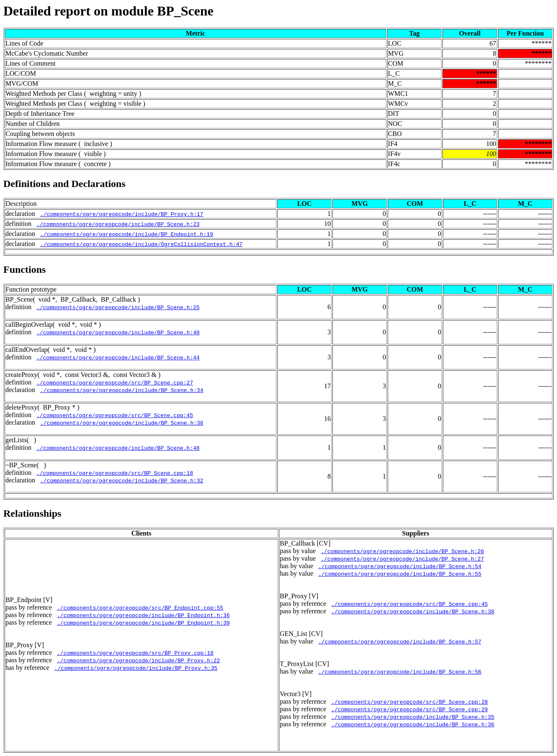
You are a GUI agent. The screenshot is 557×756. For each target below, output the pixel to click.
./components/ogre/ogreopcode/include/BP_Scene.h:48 (118, 448)
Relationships (32, 513)
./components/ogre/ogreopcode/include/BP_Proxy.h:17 (122, 214)
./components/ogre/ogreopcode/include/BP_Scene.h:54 (400, 566)
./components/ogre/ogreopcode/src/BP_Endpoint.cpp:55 (140, 607)
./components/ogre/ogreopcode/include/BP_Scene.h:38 (122, 423)
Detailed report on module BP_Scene (108, 11)
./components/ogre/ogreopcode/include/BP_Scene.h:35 (413, 717)
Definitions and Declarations (64, 184)
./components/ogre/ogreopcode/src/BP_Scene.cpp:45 (115, 415)
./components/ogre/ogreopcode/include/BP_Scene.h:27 (402, 559)
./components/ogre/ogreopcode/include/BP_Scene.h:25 (118, 307)
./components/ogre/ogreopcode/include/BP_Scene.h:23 (118, 224)
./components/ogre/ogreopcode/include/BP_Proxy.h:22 (138, 660)
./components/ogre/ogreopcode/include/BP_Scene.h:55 (400, 574)
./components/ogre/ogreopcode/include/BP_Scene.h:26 (402, 551)
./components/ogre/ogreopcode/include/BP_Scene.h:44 (118, 357)
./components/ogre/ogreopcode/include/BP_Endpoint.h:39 (143, 623)
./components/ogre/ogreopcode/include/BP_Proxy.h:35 (136, 668)
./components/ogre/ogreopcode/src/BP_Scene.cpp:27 (115, 382)
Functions (24, 269)
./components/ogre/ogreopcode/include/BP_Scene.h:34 (122, 390)
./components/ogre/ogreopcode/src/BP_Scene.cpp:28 (409, 702)
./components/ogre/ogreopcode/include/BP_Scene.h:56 (400, 671)
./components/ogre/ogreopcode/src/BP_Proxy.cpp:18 (135, 653)
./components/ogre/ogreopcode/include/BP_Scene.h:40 (118, 332)
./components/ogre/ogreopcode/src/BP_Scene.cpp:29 (409, 709)
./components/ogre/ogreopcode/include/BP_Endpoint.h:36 (143, 615)
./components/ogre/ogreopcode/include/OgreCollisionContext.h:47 (141, 244)
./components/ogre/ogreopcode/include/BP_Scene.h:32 (122, 480)
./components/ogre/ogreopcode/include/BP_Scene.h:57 (400, 641)
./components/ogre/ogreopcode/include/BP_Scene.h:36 (413, 724)
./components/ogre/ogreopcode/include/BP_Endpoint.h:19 (126, 234)
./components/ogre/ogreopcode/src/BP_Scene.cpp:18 (115, 473)
